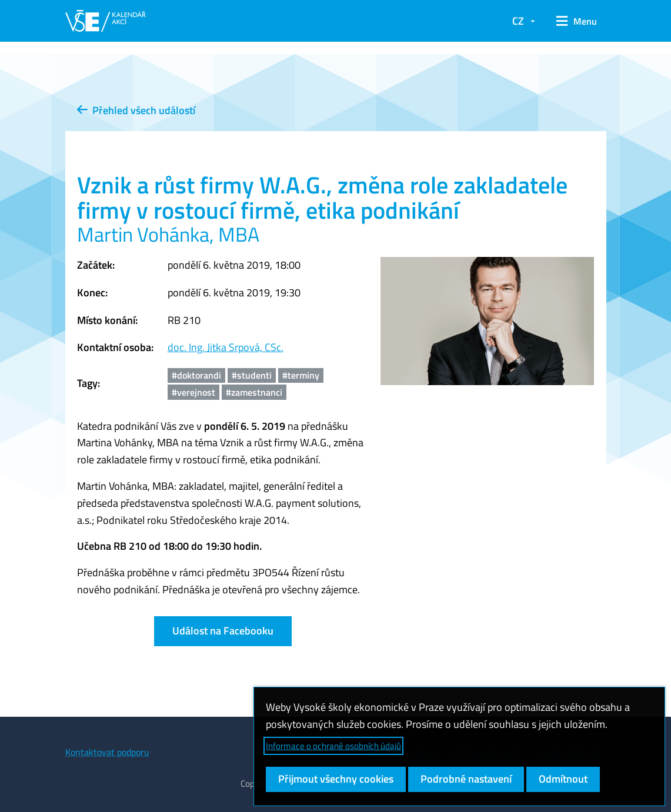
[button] (577, 21)
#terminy (301, 375)
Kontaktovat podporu (107, 752)
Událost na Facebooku (223, 631)
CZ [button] (518, 21)
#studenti (252, 375)
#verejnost (193, 392)
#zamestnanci (254, 392)
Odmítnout (563, 779)
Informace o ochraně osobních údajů (333, 746)
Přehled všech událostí (136, 110)
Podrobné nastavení (466, 779)
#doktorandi (196, 375)
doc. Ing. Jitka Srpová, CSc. (226, 347)
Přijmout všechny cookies (336, 779)
